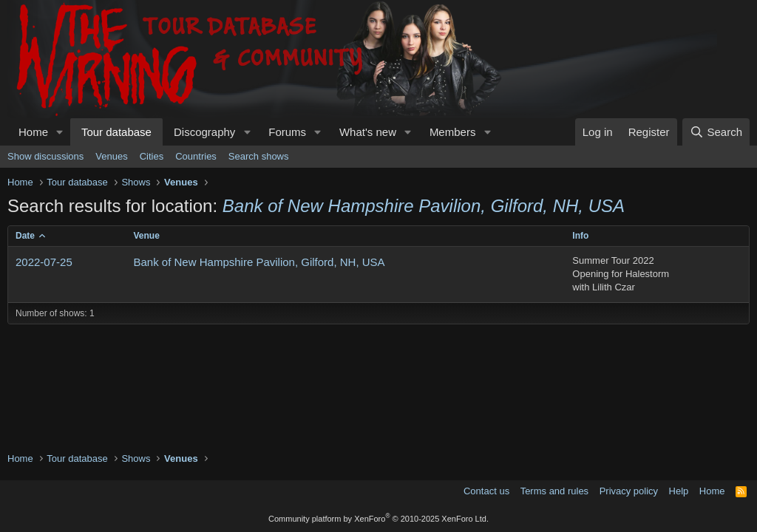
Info (580, 236)
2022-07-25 (44, 262)
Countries (196, 156)
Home (33, 132)
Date (25, 236)
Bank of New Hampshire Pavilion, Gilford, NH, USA (259, 262)
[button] (60, 132)
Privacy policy (629, 491)
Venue (147, 236)
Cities (152, 156)
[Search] (716, 132)
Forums (287, 132)
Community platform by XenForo (378, 519)
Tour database (116, 132)
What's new (368, 132)
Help (679, 491)
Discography (204, 132)
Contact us (486, 491)
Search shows (259, 156)
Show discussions (45, 156)
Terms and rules (554, 491)
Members (453, 132)
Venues (111, 156)
